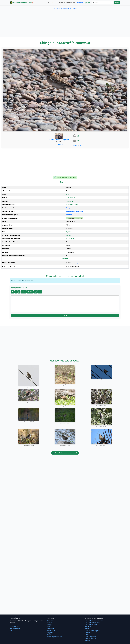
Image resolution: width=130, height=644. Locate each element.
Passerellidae (70, 201)
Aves (67, 194)
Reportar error (76, 145)
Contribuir (79, 3)
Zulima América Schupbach (59, 140)
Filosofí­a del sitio (15, 628)
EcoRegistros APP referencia (94, 623)
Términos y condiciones (54, 637)
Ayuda (49, 635)
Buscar (117, 3)
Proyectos (50, 633)
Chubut (68, 235)
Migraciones (51, 631)
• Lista (24, 292)
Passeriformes (70, 198)
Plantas (49, 623)
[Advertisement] (65, 25)
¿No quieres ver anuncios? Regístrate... (65, 8)
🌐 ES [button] (46, 3)
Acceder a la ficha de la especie (65, 177)
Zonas (87, 635)
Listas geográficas (90, 637)
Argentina (69, 232)
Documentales (52, 629)
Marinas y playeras (91, 639)
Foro (49, 627)
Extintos (87, 633)
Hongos (50, 625)
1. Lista (30, 292)
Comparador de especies (93, 631)
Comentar (65, 316)
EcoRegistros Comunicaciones (94, 621)
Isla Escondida (70, 239)
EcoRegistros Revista (91, 625)
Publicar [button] (61, 3)
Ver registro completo (80, 263)
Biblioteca (88, 627)
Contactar (59, 145)
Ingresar (87, 3)
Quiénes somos (14, 626)
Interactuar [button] (70, 3)
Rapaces (87, 641)
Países (87, 629)
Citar (11, 630)
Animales (50, 621)
